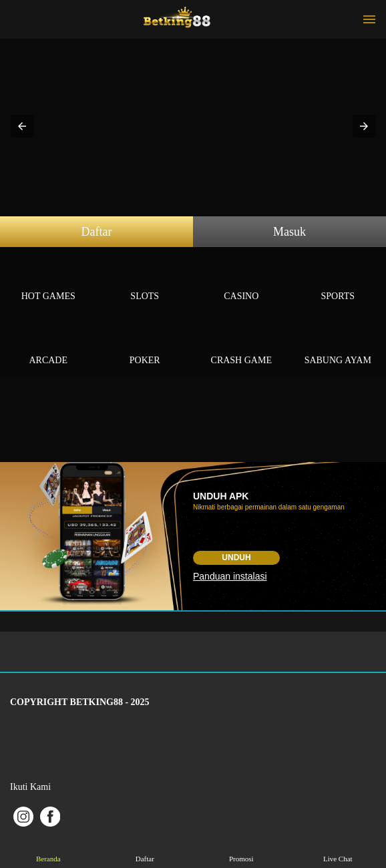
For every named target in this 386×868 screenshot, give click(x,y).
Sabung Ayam (338, 345)
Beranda (48, 849)
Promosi (241, 849)
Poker (145, 345)
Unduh (236, 558)
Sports (338, 281)
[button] (22, 126)
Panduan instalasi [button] (230, 576)
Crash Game (241, 345)
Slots (145, 281)
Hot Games (48, 281)
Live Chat (338, 849)
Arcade (48, 345)
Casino (241, 281)
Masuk (289, 232)
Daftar (97, 232)
